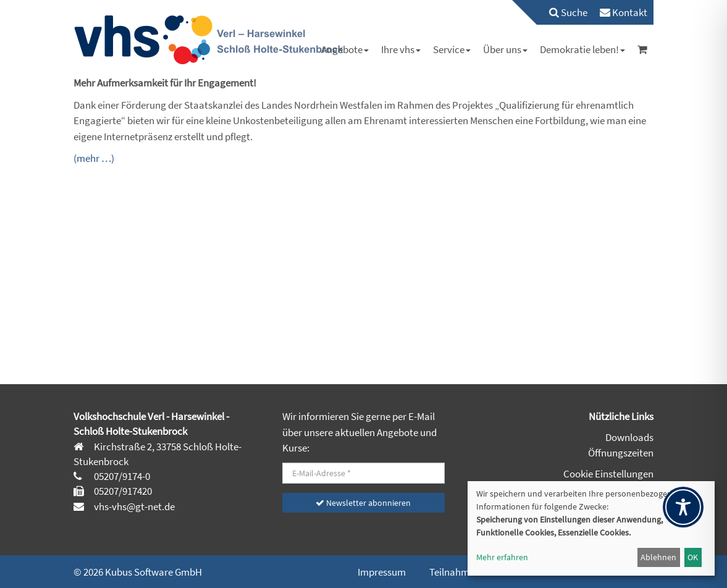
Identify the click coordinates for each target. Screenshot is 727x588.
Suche (568, 12)
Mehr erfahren (502, 557)
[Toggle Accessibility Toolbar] (683, 507)
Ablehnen (658, 557)
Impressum (382, 572)
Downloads (629, 437)
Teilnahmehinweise (471, 572)
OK (693, 557)
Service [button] (452, 49)
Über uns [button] (505, 49)
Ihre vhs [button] (401, 49)
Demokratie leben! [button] (582, 49)
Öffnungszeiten (621, 453)
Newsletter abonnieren (363, 503)
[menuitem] (562, 12)
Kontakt (624, 12)
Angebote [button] (345, 49)
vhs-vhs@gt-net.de (133, 506)
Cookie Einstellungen (608, 474)
